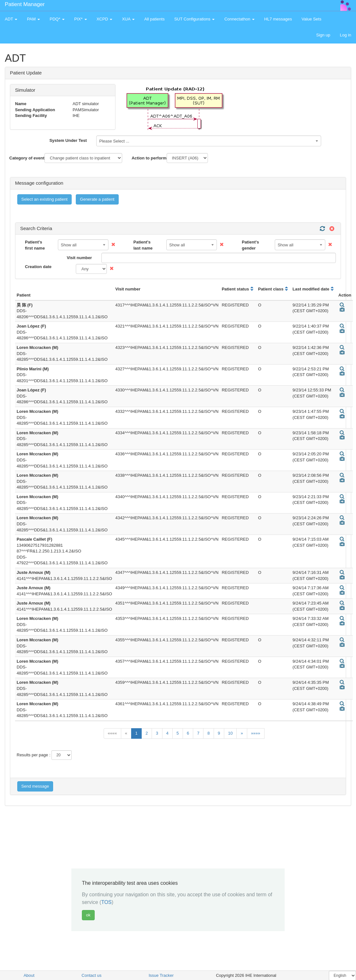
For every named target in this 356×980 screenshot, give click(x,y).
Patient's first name (35, 245)
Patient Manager (25, 4)
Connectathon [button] (239, 19)
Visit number (79, 258)
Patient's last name (143, 245)
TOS (106, 902)
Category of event (27, 158)
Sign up (323, 35)
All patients (154, 19)
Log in (346, 35)
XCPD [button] (105, 19)
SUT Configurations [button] (195, 19)
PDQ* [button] (57, 19)
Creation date (38, 267)
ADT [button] (11, 19)
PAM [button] (33, 19)
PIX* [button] (81, 19)
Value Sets (312, 19)
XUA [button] (128, 19)
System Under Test (68, 140)
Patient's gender (250, 245)
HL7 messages (278, 19)
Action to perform (149, 158)
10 (230, 733)
